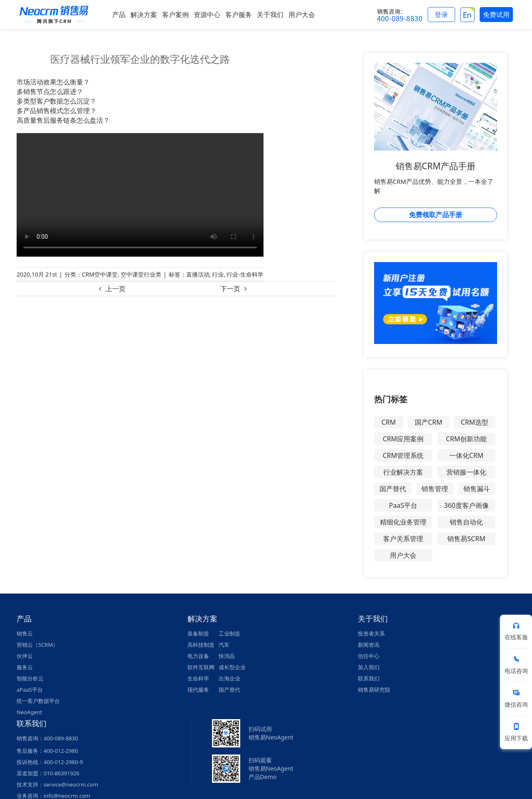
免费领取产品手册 (436, 215)
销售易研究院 (374, 690)
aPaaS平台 (30, 690)
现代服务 (198, 690)
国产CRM (429, 422)
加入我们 (369, 667)
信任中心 (369, 656)
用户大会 (403, 555)
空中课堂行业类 (141, 274)
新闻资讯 (369, 645)
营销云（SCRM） (37, 645)
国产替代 (393, 489)
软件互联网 (201, 667)
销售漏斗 (477, 489)
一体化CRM (467, 455)
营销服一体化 (466, 472)
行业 (218, 274)
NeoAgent (29, 712)
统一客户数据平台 (38, 701)
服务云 (25, 667)
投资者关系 (371, 633)
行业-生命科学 (245, 274)
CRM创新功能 (467, 439)
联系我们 (369, 678)
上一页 (116, 289)
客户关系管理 (403, 539)
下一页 (230, 289)
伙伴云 (25, 656)
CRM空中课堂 (100, 274)
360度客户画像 (466, 505)
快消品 (227, 656)
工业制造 (229, 633)
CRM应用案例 (403, 439)
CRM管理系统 (403, 455)
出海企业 (229, 678)
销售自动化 (466, 522)
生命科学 (198, 678)
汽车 (224, 645)
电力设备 (198, 656)
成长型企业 (232, 667)
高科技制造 (201, 645)
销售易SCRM (466, 539)
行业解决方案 (403, 472)
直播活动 (198, 274)
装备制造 (198, 633)
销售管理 (435, 489)
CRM (389, 422)
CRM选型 (475, 422)
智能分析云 (30, 678)
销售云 (25, 633)
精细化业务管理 (403, 522)
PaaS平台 (403, 505)
